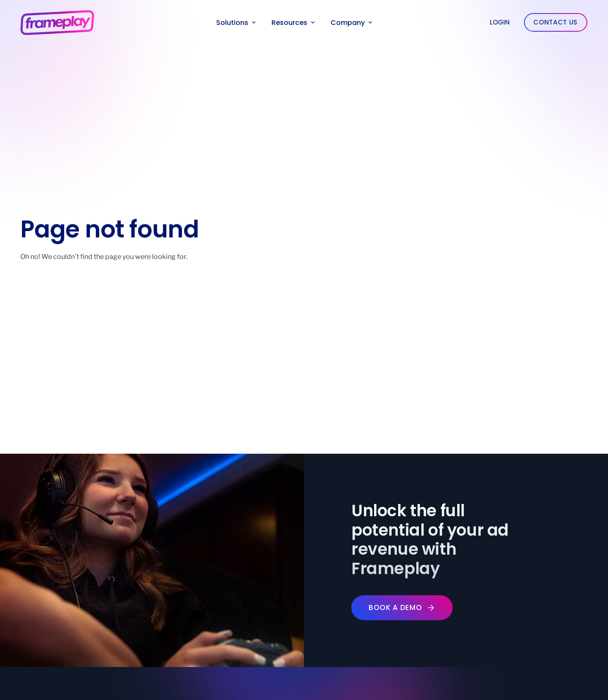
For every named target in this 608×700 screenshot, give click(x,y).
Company (351, 23)
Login (500, 22)
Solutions (236, 23)
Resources (293, 23)
